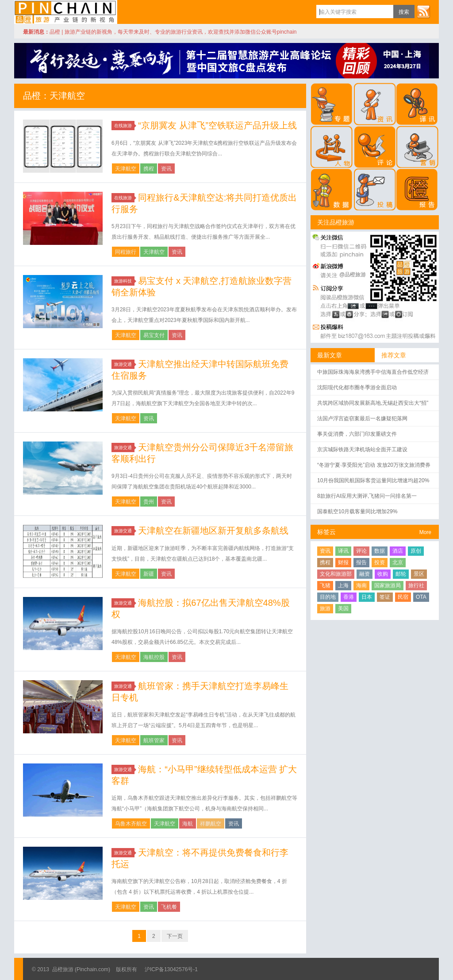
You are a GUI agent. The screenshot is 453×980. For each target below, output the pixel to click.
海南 (361, 585)
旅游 (325, 608)
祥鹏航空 (211, 824)
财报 (343, 562)
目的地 (328, 597)
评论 (361, 551)
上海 (343, 585)
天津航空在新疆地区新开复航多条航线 (213, 531)
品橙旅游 (66, 12)
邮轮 (401, 574)
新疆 (149, 574)
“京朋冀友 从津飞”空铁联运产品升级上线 (217, 125)
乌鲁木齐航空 (131, 824)
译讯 (343, 551)
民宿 (403, 597)
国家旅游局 (388, 585)
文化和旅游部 (336, 574)
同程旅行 (126, 252)
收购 (383, 574)
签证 (385, 597)
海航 (188, 824)
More (425, 532)
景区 (419, 574)
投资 (380, 562)
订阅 (423, 12)
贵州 (149, 502)
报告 (361, 562)
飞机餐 (169, 907)
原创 (416, 551)
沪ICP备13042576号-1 (171, 969)
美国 (343, 608)
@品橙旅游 (353, 275)
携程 (149, 169)
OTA (421, 597)
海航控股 (154, 657)
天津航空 (126, 169)
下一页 (175, 936)
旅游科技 (124, 281)
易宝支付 (154, 335)
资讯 (166, 169)
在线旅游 (124, 126)
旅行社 (416, 585)
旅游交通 (124, 364)
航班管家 (154, 740)
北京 (398, 562)
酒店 (398, 551)
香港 (349, 597)
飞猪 (325, 585)
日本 (367, 597)
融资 (365, 574)
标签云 (326, 532)
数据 (380, 551)
